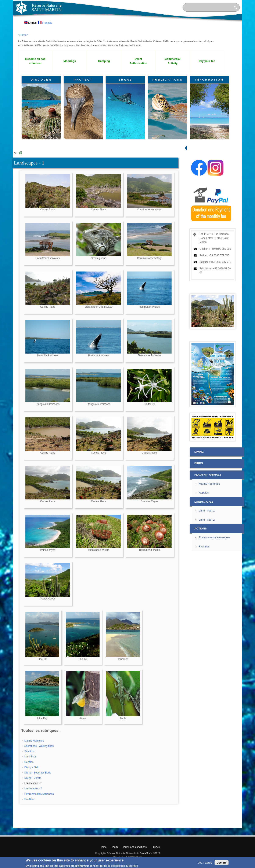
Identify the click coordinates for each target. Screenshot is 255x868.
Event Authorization (138, 61)
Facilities (29, 799)
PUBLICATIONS (168, 80)
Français (45, 23)
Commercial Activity (173, 61)
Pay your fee (207, 61)
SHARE (125, 80)
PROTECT (83, 80)
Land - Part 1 (207, 511)
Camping (104, 61)
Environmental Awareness (39, 794)
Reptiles (29, 762)
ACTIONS (201, 529)
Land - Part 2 (207, 520)
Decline (221, 863)
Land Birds (30, 757)
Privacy (156, 847)
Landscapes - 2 (33, 788)
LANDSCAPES (204, 502)
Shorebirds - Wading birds (39, 746)
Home (20, 153)
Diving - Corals (33, 778)
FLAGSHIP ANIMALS (208, 475)
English (30, 23)
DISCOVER (41, 80)
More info (132, 866)
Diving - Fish (31, 767)
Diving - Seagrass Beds (38, 773)
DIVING (199, 452)
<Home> (23, 35)
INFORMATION (209, 80)
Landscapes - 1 (33, 783)
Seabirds (29, 751)
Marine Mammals (34, 741)
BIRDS (199, 463)
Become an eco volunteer (35, 61)
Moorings (70, 61)
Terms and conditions (135, 847)
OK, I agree (205, 863)
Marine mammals (209, 484)
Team (114, 847)
